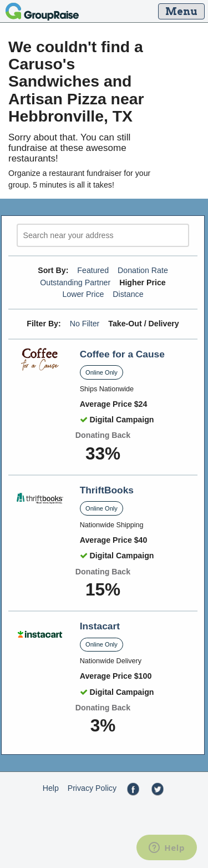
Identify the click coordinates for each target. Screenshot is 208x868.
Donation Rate (143, 270)
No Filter (85, 324)
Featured (93, 270)
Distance (128, 294)
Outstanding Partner (75, 282)
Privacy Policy (92, 788)
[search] (103, 236)
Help (51, 788)
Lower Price (83, 294)
